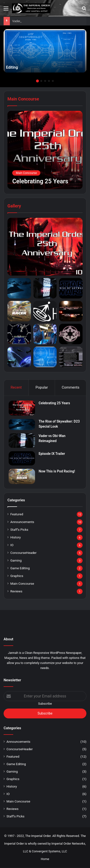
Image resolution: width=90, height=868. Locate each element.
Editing (12, 67)
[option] (45, 51)
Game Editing (20, 568)
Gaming (16, 560)
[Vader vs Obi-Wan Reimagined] (22, 441)
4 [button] (49, 81)
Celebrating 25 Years (54, 403)
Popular (42, 387)
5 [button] (53, 81)
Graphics (17, 576)
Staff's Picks (19, 530)
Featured (17, 514)
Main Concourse (22, 583)
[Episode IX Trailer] (22, 458)
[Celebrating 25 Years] (45, 150)
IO (12, 545)
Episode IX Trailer (52, 454)
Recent (16, 387)
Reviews (16, 591)
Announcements (22, 522)
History (15, 537)
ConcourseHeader (23, 553)
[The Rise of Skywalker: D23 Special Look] (22, 424)
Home (45, 859)
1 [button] (37, 81)
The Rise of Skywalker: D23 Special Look (40, 21)
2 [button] (41, 81)
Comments (71, 387)
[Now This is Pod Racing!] (22, 476)
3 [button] (45, 81)
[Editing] (45, 51)
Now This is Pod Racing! (57, 471)
